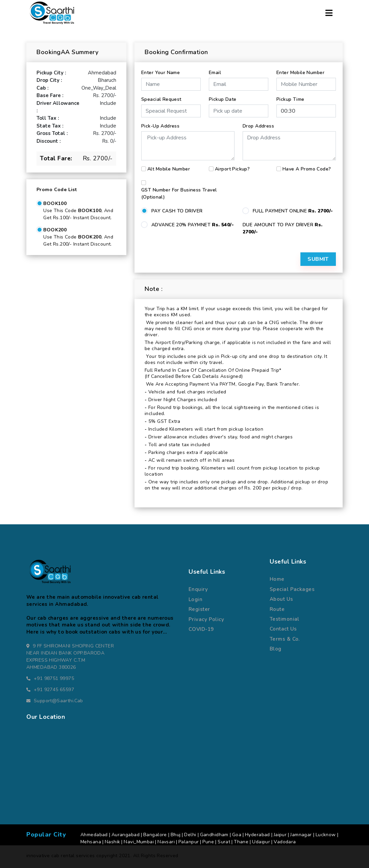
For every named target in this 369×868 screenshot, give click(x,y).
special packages (292, 589)
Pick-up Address (160, 126)
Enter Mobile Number (300, 73)
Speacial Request (161, 99)
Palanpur (189, 842)
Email (215, 73)
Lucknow (326, 835)
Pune (208, 842)
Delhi (190, 835)
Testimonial (285, 619)
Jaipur (280, 835)
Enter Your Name (161, 73)
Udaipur (261, 842)
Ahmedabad (94, 835)
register (199, 609)
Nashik (113, 842)
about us (281, 599)
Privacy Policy (206, 619)
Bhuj (176, 835)
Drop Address (258, 126)
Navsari (166, 842)
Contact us (283, 629)
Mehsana (91, 842)
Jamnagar (301, 835)
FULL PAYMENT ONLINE (293, 211)
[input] (239, 111)
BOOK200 (55, 230)
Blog (276, 649)
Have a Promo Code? (307, 169)
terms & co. (285, 639)
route (277, 609)
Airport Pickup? (232, 169)
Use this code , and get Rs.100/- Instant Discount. (78, 214)
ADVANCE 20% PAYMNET (193, 225)
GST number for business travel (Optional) (179, 193)
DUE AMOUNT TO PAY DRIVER (283, 228)
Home (277, 579)
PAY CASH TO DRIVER (177, 211)
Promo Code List (57, 190)
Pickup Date (223, 99)
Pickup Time (290, 99)
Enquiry (198, 589)
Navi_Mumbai (139, 842)
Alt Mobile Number (169, 169)
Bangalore (155, 835)
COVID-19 (201, 629)
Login (195, 599)
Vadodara (285, 842)
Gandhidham (214, 835)
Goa (237, 835)
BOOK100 (55, 203)
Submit (318, 259)
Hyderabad (257, 835)
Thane (241, 842)
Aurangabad (126, 835)
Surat (224, 842)
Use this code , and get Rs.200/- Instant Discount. (78, 241)
